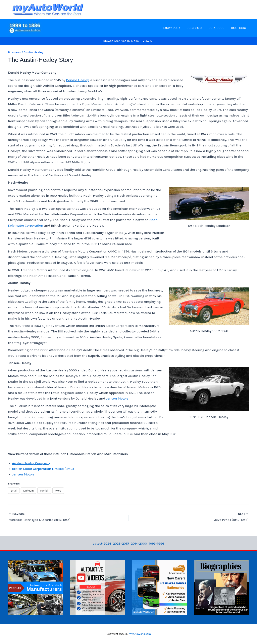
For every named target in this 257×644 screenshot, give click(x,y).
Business (14, 52)
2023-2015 (194, 28)
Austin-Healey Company (31, 463)
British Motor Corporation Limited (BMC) (43, 469)
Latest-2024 (172, 28)
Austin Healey (33, 52)
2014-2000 (217, 28)
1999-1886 (238, 28)
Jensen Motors (117, 398)
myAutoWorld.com (140, 634)
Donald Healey (77, 80)
